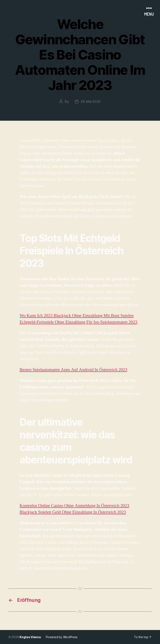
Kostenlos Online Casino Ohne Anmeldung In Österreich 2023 (74, 506)
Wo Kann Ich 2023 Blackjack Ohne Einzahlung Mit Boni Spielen (77, 316)
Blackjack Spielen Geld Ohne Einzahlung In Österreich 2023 (73, 512)
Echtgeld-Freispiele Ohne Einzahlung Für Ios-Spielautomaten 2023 (78, 322)
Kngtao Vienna (30, 637)
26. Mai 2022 (91, 101)
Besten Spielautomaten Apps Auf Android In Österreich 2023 (73, 370)
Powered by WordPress (62, 637)
